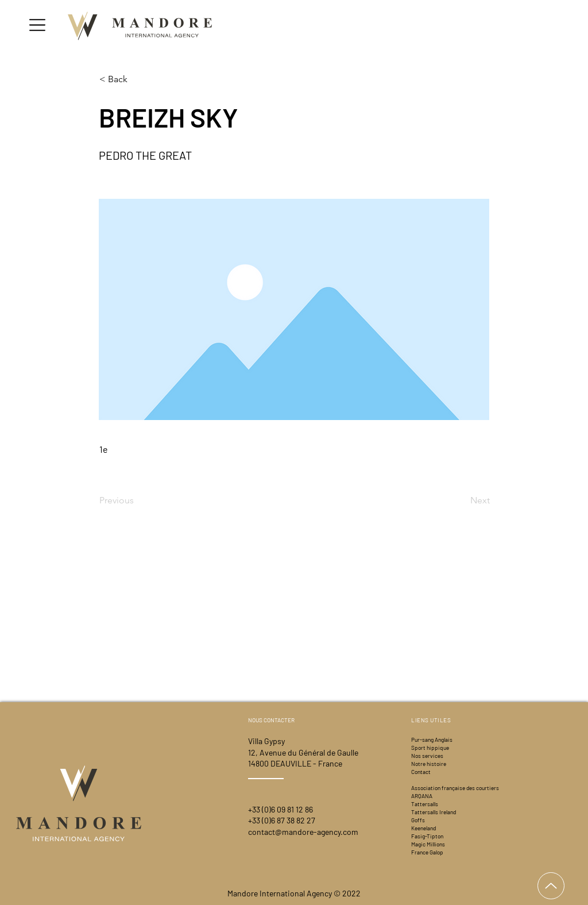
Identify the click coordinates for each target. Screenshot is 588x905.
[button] (37, 25)
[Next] (461, 500)
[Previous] (137, 500)
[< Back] (137, 79)
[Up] (551, 886)
